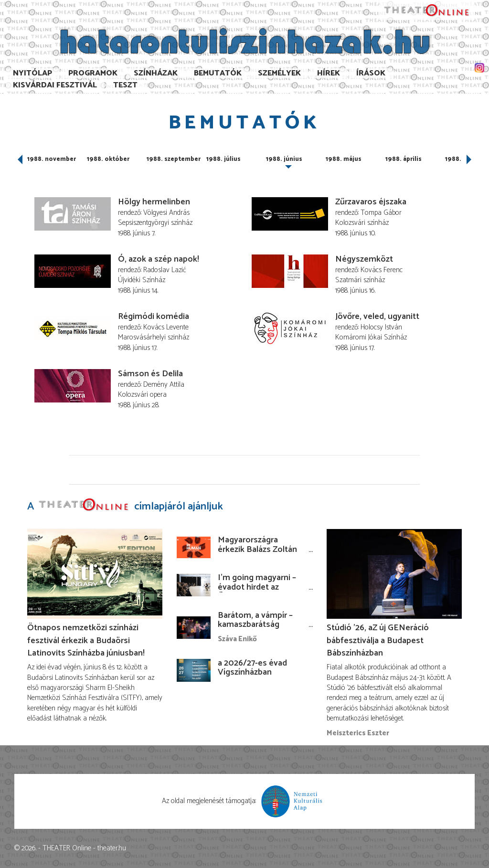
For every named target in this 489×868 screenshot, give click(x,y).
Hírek (329, 73)
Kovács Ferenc (382, 270)
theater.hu (112, 848)
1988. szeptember (174, 159)
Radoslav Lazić (165, 270)
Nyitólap (32, 73)
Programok (93, 73)
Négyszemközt (364, 259)
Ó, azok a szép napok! (159, 259)
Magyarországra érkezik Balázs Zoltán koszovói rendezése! (257, 550)
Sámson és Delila (150, 374)
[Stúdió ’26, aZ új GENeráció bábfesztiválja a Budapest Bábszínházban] (394, 574)
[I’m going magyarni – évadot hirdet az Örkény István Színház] (194, 585)
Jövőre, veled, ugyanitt (377, 317)
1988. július (223, 159)
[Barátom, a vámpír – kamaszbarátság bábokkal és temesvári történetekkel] (194, 628)
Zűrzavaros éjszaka (371, 202)
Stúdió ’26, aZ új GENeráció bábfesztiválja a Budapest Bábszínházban (378, 640)
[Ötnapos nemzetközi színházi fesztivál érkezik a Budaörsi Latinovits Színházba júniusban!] (95, 574)
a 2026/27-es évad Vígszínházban (252, 668)
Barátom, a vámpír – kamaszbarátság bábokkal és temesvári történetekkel (260, 630)
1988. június (284, 159)
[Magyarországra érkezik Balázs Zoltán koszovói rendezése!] (194, 547)
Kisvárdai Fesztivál (55, 85)
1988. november (52, 159)
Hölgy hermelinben (154, 202)
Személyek (279, 73)
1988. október (108, 159)
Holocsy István (381, 327)
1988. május (344, 159)
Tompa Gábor (381, 213)
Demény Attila (164, 385)
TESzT (125, 85)
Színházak (156, 73)
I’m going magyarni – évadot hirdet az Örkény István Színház (260, 587)
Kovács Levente (166, 327)
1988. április (404, 159)
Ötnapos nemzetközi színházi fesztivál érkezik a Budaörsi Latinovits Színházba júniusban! (86, 640)
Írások (371, 73)
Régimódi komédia (154, 317)
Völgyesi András (166, 213)
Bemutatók (218, 73)
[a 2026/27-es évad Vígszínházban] (194, 670)
